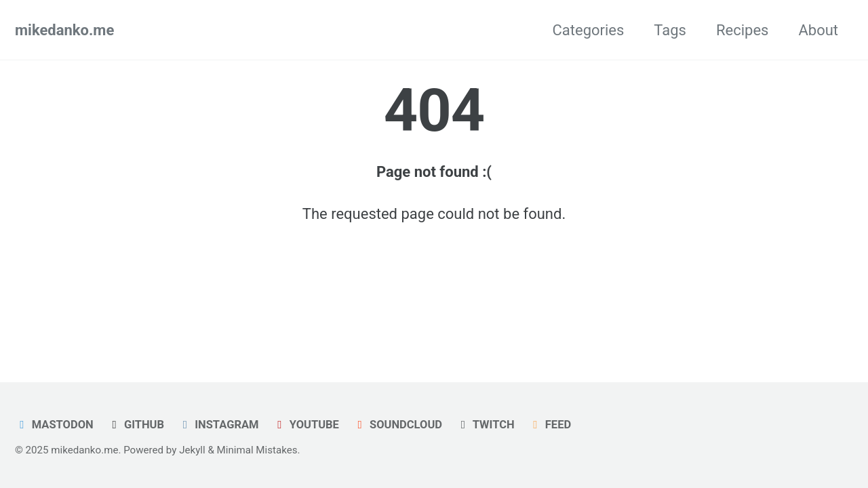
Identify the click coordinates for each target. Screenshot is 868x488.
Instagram (218, 425)
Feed (550, 425)
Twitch (485, 425)
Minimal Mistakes (257, 450)
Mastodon (54, 425)
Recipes (742, 30)
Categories (588, 30)
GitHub (136, 425)
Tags (670, 30)
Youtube (306, 425)
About (818, 30)
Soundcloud (397, 425)
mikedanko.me (64, 30)
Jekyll (192, 450)
